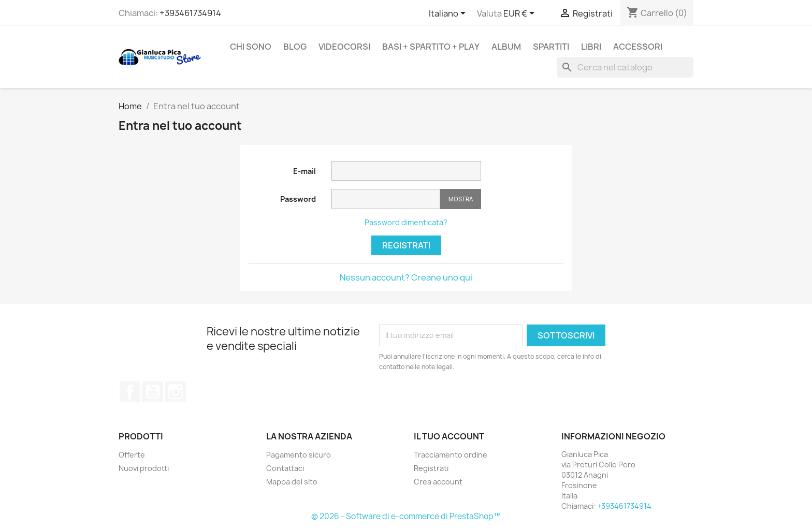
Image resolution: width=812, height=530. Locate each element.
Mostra (461, 199)
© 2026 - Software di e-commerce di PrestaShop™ (406, 516)
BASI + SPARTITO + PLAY (431, 47)
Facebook (130, 392)
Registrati (406, 245)
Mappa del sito (292, 482)
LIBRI (591, 47)
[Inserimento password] (386, 199)
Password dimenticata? (406, 222)
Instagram (176, 392)
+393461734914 (190, 13)
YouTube (153, 392)
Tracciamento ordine (451, 455)
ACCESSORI (638, 47)
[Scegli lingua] (449, 14)
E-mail (304, 171)
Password (298, 199)
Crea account (438, 482)
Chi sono (251, 47)
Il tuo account (449, 436)
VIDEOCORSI (344, 47)
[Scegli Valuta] (521, 14)
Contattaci (285, 468)
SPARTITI (551, 47)
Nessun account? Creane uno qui (406, 277)
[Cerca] (625, 67)
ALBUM (506, 47)
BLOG (295, 47)
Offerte (132, 455)
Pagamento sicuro (299, 455)
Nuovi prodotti (144, 468)
